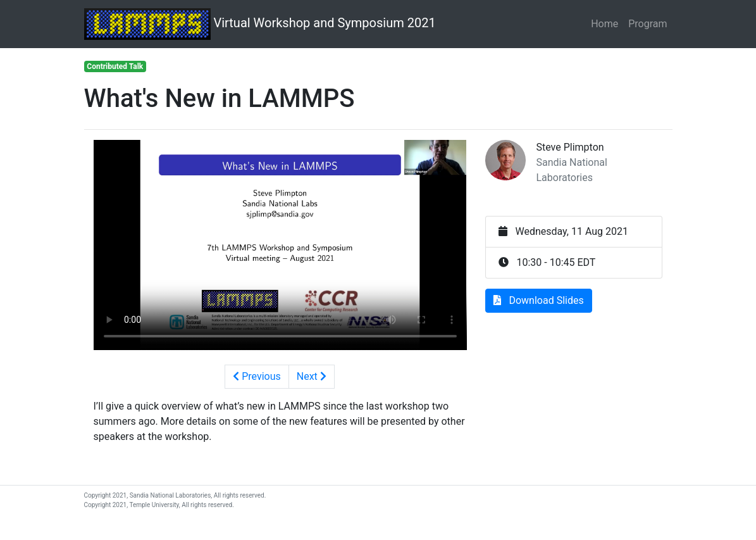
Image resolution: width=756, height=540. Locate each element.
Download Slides (538, 300)
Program (648, 24)
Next (312, 376)
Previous (257, 376)
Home (604, 24)
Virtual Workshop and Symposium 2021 (260, 24)
